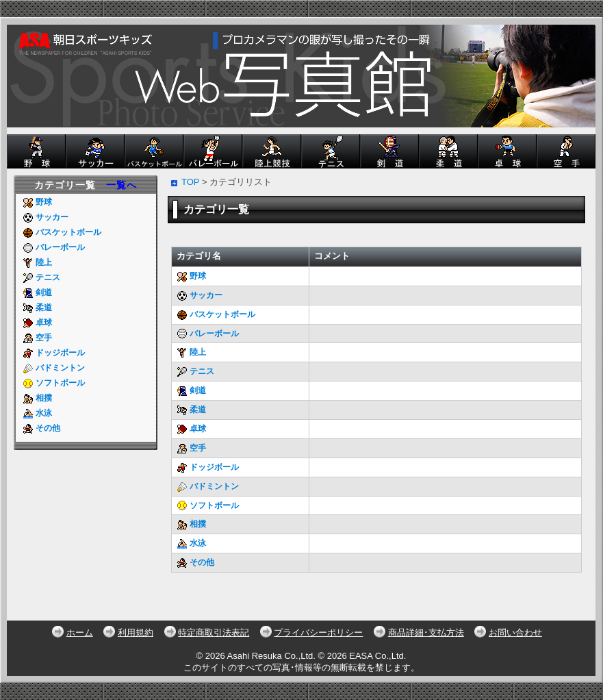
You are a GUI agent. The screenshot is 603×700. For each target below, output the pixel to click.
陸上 (37, 262)
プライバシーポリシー (318, 633)
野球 (37, 202)
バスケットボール (62, 232)
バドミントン (54, 368)
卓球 (37, 323)
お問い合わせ (515, 633)
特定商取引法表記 (214, 633)
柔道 (37, 308)
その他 (41, 428)
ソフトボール (54, 383)
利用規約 (136, 633)
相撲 (37, 398)
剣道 (37, 292)
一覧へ (121, 185)
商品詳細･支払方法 (426, 633)
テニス (41, 277)
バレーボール (54, 247)
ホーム (80, 633)
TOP (190, 182)
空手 (37, 338)
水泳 (37, 413)
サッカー (46, 217)
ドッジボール (54, 353)
